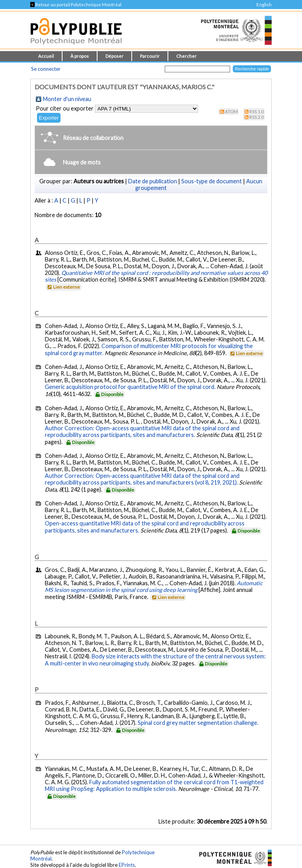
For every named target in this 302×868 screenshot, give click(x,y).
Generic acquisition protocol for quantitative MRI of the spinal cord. (130, 387)
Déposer (114, 56)
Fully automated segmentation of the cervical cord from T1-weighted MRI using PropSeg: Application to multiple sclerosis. (154, 785)
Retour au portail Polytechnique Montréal (76, 5)
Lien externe (63, 287)
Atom (231, 111)
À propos (80, 56)
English (264, 5)
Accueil (46, 56)
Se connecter (46, 69)
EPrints (127, 865)
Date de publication (153, 181)
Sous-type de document (212, 181)
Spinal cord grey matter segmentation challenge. (198, 723)
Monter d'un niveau (67, 99)
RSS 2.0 (257, 117)
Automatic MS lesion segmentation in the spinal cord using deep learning (154, 586)
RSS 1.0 (257, 111)
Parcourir (150, 56)
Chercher (186, 56)
